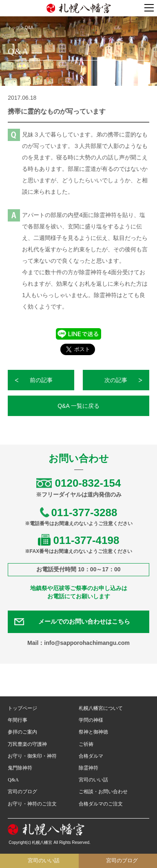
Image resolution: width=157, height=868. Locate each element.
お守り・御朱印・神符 (32, 756)
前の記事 (41, 380)
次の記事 (116, 380)
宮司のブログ (22, 792)
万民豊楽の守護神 (27, 744)
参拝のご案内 (22, 732)
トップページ (22, 708)
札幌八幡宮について (101, 708)
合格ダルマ (91, 756)
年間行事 (18, 720)
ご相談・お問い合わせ (103, 792)
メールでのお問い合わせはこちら (84, 622)
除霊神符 (88, 768)
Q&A (13, 780)
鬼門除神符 (20, 768)
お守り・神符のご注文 (32, 804)
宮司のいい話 (93, 780)
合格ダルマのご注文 (101, 804)
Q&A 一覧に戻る (78, 406)
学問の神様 (91, 720)
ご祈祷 (86, 744)
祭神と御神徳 (93, 732)
